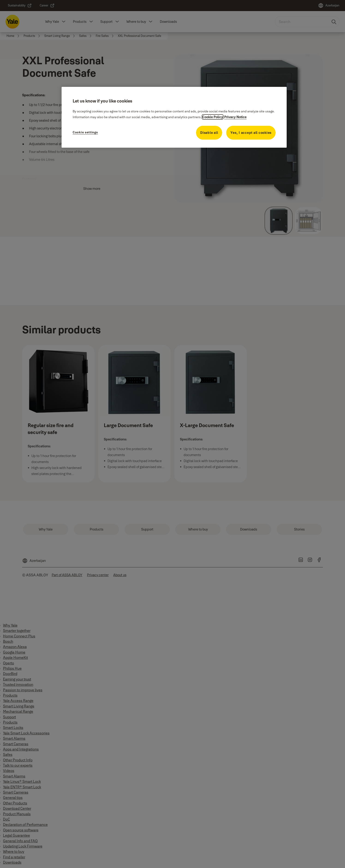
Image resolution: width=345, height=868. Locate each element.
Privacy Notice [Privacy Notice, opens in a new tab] (235, 117)
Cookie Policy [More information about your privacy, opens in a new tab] (213, 117)
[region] (174, 117)
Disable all (209, 133)
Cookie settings (85, 132)
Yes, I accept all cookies (251, 133)
